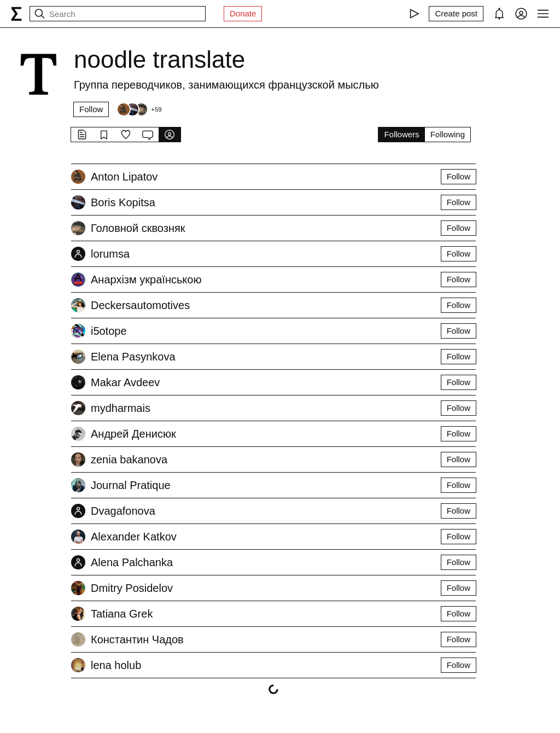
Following (448, 134)
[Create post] (456, 14)
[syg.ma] (16, 14)
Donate (243, 13)
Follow (91, 109)
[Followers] (139, 109)
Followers (401, 134)
